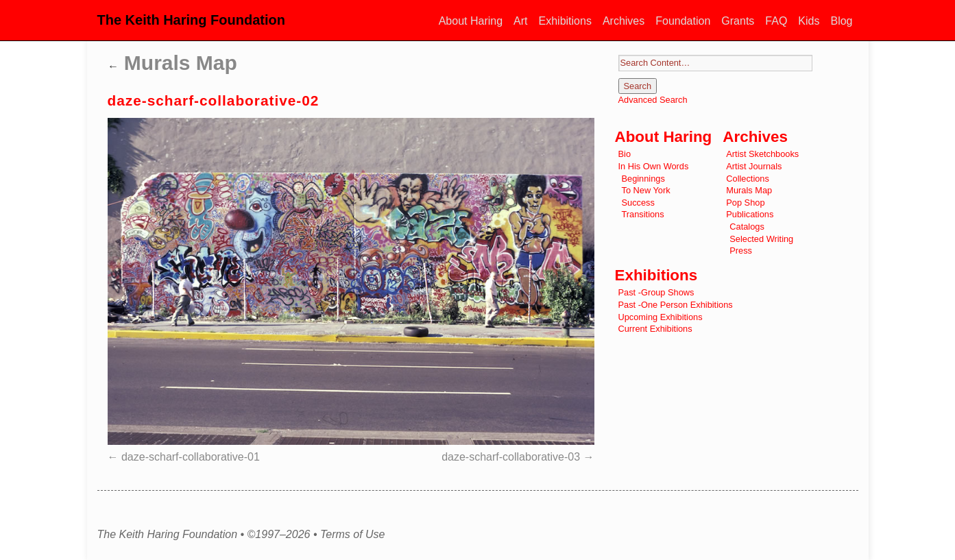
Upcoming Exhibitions (661, 317)
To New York (646, 190)
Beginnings (643, 179)
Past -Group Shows (656, 292)
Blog (841, 21)
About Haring (471, 21)
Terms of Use (353, 535)
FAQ (776, 21)
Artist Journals (754, 166)
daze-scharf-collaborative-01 (191, 457)
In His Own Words (654, 166)
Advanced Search (653, 100)
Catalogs (747, 227)
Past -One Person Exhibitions (676, 305)
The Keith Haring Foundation (191, 20)
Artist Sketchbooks (762, 154)
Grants (738, 21)
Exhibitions (565, 21)
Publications (750, 214)
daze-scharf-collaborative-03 (511, 457)
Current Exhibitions (655, 329)
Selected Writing (761, 239)
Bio (625, 154)
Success (638, 203)
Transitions (643, 214)
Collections (748, 179)
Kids (809, 21)
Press (741, 251)
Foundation (683, 21)
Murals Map (172, 63)
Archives (624, 21)
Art (520, 21)
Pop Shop (745, 203)
